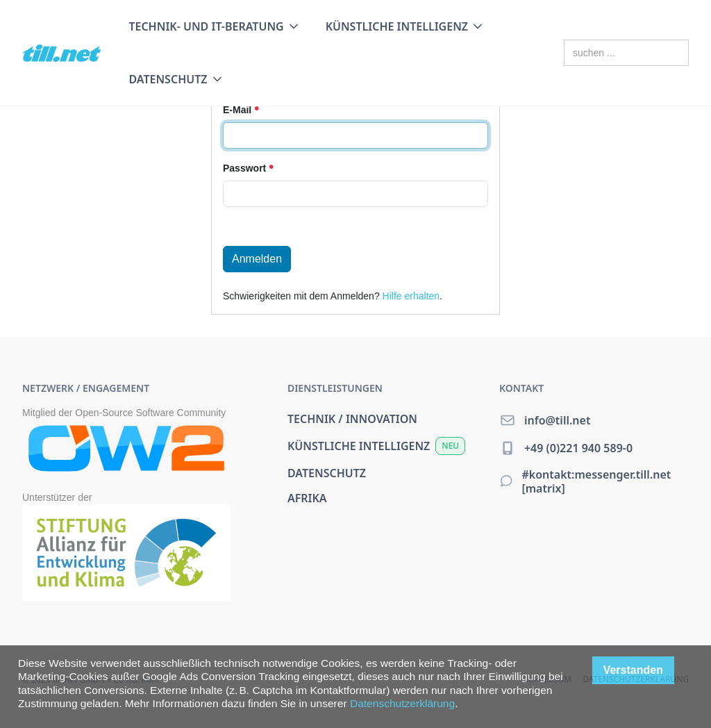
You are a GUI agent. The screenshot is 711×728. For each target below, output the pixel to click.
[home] (61, 53)
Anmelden (257, 259)
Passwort (248, 168)
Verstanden (633, 670)
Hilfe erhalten (411, 296)
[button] (214, 26)
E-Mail (241, 110)
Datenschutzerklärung (402, 703)
